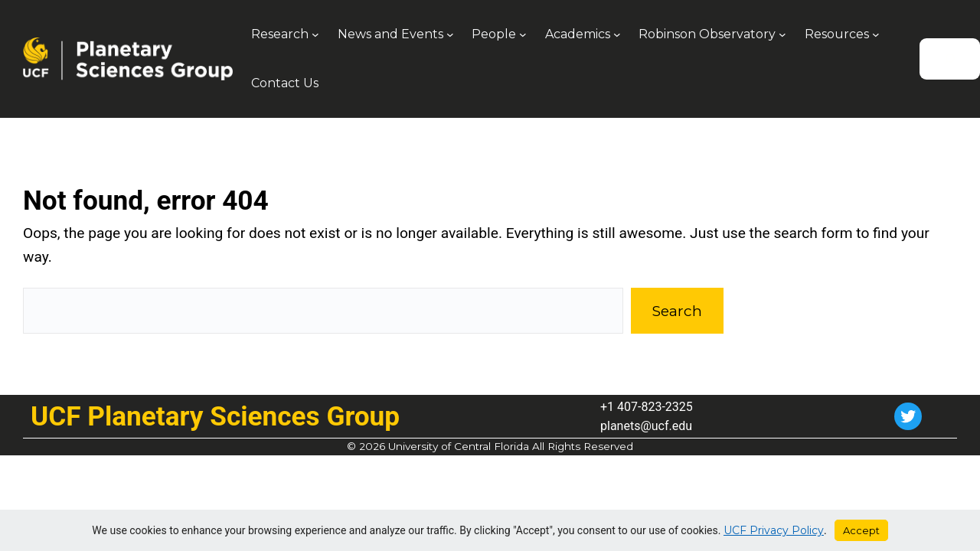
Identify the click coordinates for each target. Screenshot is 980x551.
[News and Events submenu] (450, 34)
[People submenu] (523, 34)
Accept (861, 530)
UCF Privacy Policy (774, 530)
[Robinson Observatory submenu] (782, 34)
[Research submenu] (315, 34)
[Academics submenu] (617, 34)
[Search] (950, 59)
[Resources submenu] (876, 34)
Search (677, 311)
